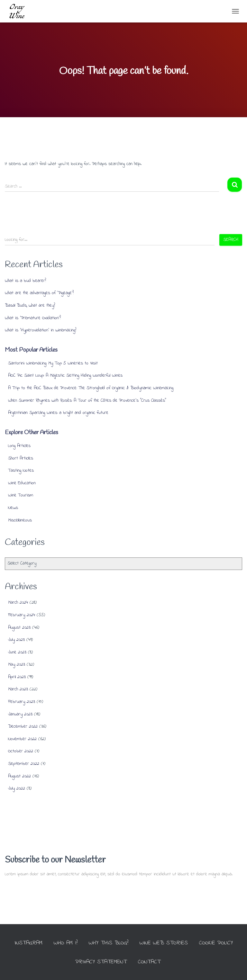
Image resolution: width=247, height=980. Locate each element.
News (13, 508)
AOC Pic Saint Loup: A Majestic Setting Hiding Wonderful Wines (65, 376)
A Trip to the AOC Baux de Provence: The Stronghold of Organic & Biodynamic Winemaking (91, 388)
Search (231, 240)
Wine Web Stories (164, 943)
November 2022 (22, 739)
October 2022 (21, 751)
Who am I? (66, 943)
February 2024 (22, 615)
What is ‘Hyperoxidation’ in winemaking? (41, 330)
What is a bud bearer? (25, 281)
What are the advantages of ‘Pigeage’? (39, 293)
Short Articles (21, 458)
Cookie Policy (216, 943)
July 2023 (16, 640)
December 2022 (23, 726)
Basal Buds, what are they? (30, 306)
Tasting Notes (21, 471)
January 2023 (20, 714)
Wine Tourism (21, 495)
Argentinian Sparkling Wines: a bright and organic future (58, 413)
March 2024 (18, 603)
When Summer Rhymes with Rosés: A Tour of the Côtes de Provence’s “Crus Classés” (87, 401)
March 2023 (18, 689)
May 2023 (17, 665)
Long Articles (19, 446)
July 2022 (17, 788)
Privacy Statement (101, 962)
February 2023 (22, 702)
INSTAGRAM (28, 943)
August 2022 (19, 776)
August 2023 (19, 628)
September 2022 (24, 764)
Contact (149, 962)
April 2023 (17, 677)
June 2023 (17, 652)
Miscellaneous (20, 520)
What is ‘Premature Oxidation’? (33, 318)
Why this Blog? (109, 943)
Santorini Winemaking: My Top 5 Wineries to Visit (53, 363)
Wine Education (22, 483)
